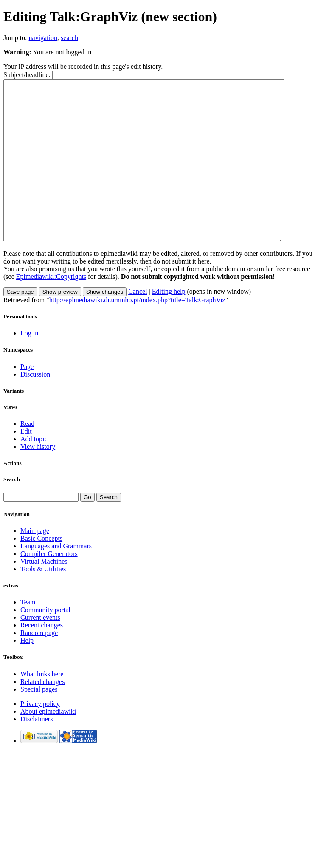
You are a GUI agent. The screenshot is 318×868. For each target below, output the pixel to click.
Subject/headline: (27, 75)
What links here (42, 706)
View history (38, 478)
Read (27, 455)
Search (12, 511)
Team (28, 634)
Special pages (39, 721)
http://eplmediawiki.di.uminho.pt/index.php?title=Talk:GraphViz (137, 332)
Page (27, 399)
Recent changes (42, 657)
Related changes (42, 713)
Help (27, 672)
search (69, 38)
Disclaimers (37, 751)
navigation (43, 38)
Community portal (45, 642)
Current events (40, 649)
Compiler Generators (49, 586)
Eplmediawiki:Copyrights (51, 308)
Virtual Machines (44, 593)
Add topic (34, 471)
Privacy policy (40, 736)
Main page (35, 563)
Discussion (35, 406)
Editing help (169, 323)
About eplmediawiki (48, 743)
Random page (39, 665)
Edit (26, 463)
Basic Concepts (41, 570)
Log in (29, 365)
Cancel (138, 323)
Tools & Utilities (43, 601)
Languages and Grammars (56, 578)
